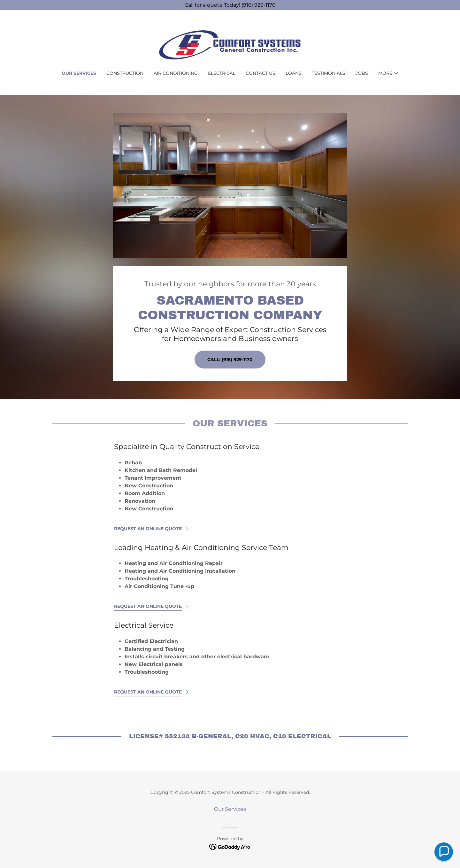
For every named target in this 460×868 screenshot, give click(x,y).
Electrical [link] (222, 73)
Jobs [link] (362, 73)
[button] (388, 73)
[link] (230, 45)
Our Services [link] (79, 73)
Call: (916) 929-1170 (230, 360)
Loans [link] (294, 73)
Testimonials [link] (329, 73)
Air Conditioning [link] (176, 73)
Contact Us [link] (261, 73)
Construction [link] (125, 73)
